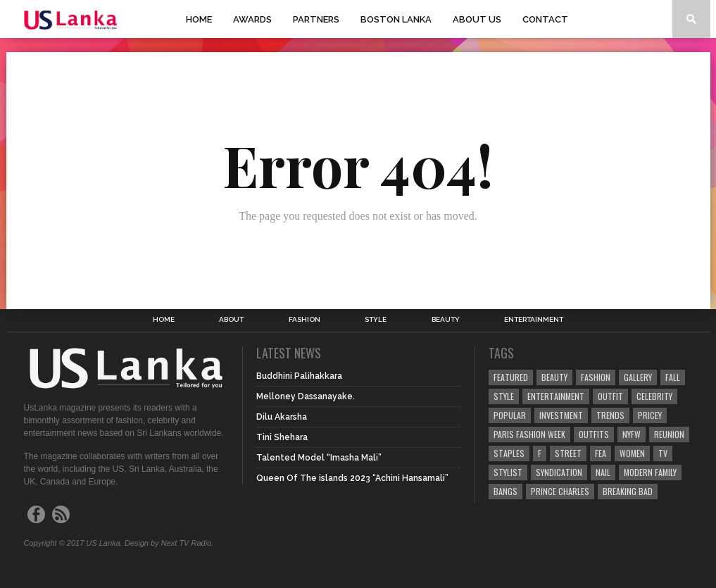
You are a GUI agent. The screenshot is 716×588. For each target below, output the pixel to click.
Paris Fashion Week (529, 434)
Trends (610, 415)
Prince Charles (560, 491)
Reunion (669, 434)
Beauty (446, 320)
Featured (511, 377)
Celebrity (654, 396)
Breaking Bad (628, 491)
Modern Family (650, 472)
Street (568, 453)
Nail (603, 472)
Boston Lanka (396, 19)
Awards (252, 19)
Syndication (559, 472)
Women (632, 453)
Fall (673, 377)
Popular (510, 415)
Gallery (638, 377)
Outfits (594, 434)
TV (663, 453)
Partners (316, 19)
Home (199, 19)
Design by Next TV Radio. (169, 543)
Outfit (610, 396)
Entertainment (534, 320)
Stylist (508, 472)
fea (601, 453)
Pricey (650, 415)
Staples (509, 453)
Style (376, 320)
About (231, 320)
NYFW (632, 434)
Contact (545, 19)
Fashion (304, 320)
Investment (561, 415)
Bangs (505, 491)
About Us (477, 19)
